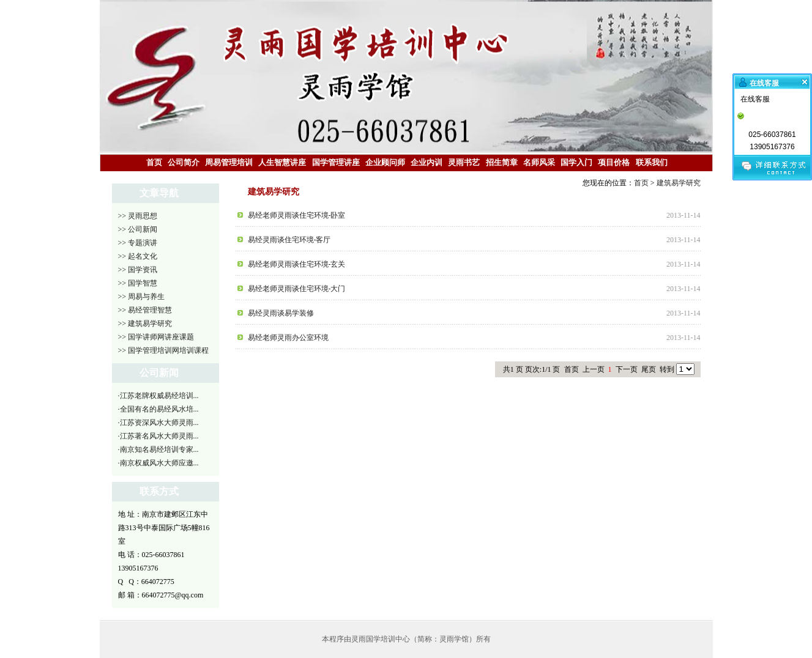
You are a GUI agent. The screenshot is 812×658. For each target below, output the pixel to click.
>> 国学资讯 (138, 270)
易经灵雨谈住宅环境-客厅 (289, 240)
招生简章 (502, 162)
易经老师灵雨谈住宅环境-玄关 (297, 264)
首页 (154, 162)
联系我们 (652, 162)
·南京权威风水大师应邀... (158, 463)
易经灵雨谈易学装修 (281, 313)
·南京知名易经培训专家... (158, 449)
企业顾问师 (385, 162)
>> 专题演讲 (138, 243)
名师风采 (539, 162)
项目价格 (614, 162)
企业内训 (426, 162)
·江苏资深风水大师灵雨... (158, 423)
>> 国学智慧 (138, 283)
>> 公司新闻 (138, 229)
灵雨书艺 (464, 162)
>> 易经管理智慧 (145, 310)
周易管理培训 (229, 162)
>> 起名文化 (138, 256)
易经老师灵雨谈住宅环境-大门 (297, 289)
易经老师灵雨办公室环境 (288, 338)
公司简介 (184, 162)
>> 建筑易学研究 (145, 323)
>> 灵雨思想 (138, 216)
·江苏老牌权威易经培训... (158, 396)
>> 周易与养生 (142, 297)
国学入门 (576, 162)
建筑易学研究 (679, 183)
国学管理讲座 (336, 162)
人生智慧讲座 (282, 162)
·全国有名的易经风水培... (158, 409)
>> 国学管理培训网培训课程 (164, 350)
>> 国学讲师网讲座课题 (156, 337)
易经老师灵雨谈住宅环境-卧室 (297, 215)
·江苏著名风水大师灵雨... (158, 436)
